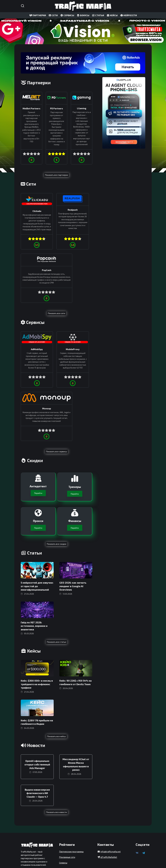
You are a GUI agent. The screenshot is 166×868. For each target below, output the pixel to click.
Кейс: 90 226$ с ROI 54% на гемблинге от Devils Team (75, 609)
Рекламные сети (67, 832)
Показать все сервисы (57, 379)
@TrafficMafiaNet (109, 832)
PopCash (82, 209)
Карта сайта (27, 845)
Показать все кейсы (57, 663)
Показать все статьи (57, 569)
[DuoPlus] (124, 113)
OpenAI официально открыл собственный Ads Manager (37, 690)
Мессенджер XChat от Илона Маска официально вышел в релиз (76, 690)
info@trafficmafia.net (111, 826)
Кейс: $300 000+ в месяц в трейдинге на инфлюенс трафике (37, 611)
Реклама (25, 851)
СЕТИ (53, 15)
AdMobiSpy (32, 313)
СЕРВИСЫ (67, 15)
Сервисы (63, 837)
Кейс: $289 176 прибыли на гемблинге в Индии (37, 649)
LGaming (82, 108)
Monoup (82, 312)
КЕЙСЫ (112, 15)
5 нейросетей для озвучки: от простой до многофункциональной (37, 514)
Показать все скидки (57, 472)
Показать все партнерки (57, 175)
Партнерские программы (71, 826)
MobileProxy (57, 313)
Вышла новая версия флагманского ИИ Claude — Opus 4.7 (37, 719)
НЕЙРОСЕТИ (129, 15)
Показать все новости (57, 737)
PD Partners (57, 108)
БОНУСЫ (83, 15)
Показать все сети (57, 277)
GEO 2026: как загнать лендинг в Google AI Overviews (73, 514)
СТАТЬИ (98, 15)
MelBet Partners (31, 108)
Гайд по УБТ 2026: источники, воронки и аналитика (34, 553)
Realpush (57, 209)
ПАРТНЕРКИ (38, 15)
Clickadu (32, 211)
